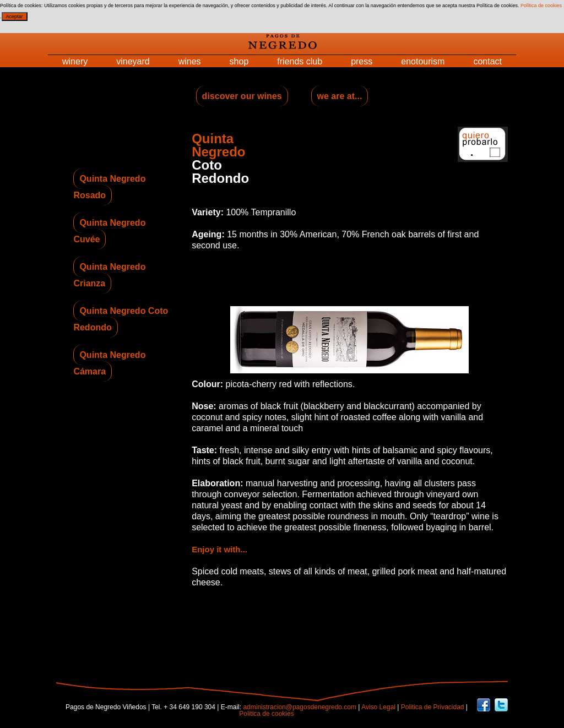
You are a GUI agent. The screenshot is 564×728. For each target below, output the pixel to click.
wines (190, 61)
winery (75, 61)
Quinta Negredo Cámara (109, 363)
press (362, 61)
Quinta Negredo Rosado (109, 187)
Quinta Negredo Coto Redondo (121, 319)
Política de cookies (541, 6)
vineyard (133, 61)
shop (239, 61)
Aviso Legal (379, 707)
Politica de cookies (266, 714)
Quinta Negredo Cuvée (109, 231)
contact (487, 61)
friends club (300, 61)
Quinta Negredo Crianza (109, 275)
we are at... (340, 96)
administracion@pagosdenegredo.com (300, 707)
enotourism (423, 61)
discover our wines (242, 96)
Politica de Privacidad (433, 707)
